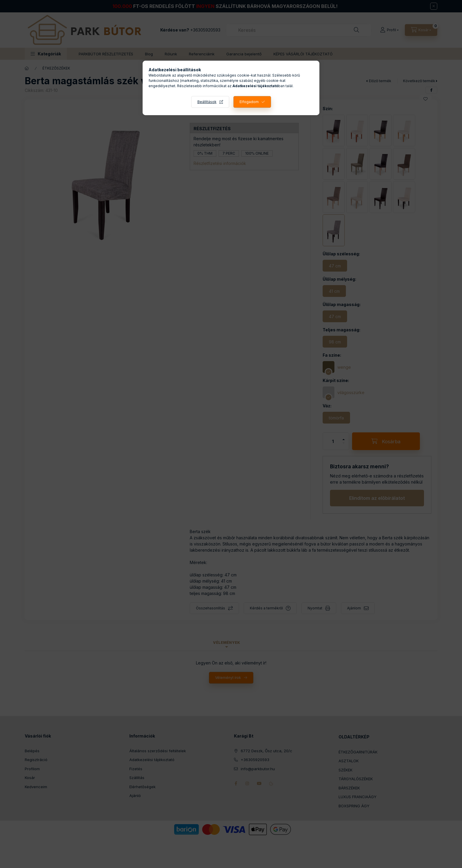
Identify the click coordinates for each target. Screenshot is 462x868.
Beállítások (207, 102)
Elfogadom (249, 102)
